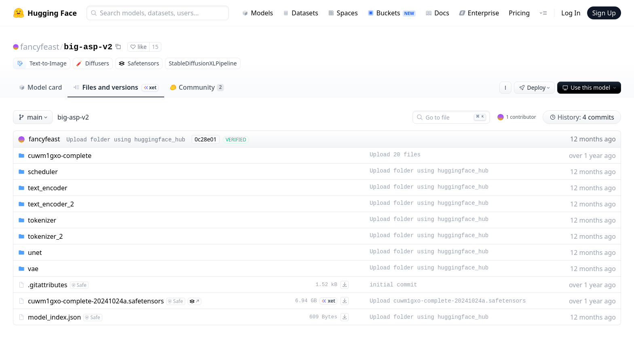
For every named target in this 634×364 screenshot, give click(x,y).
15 (155, 47)
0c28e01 (206, 139)
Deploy (535, 87)
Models (257, 13)
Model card (40, 87)
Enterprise (479, 13)
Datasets (300, 13)
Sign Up (604, 13)
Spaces (343, 13)
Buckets (392, 13)
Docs (437, 13)
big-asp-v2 (88, 47)
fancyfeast (40, 47)
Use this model (590, 87)
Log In (571, 13)
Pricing (519, 13)
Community (197, 87)
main (34, 117)
